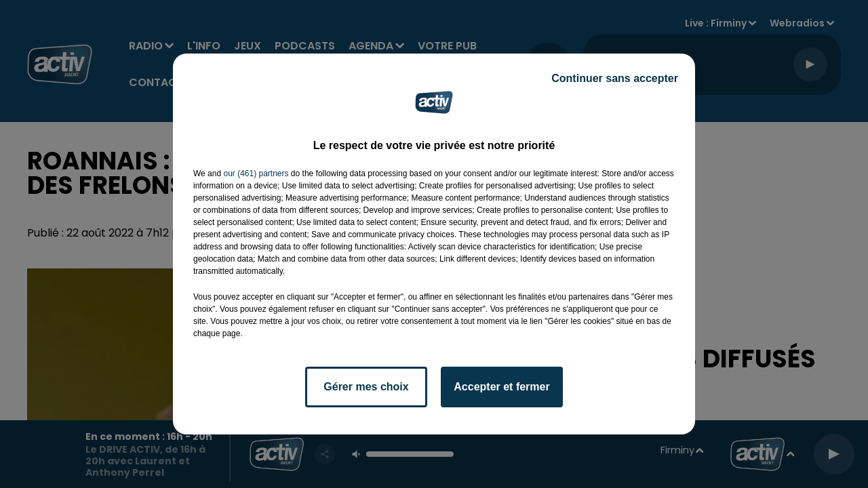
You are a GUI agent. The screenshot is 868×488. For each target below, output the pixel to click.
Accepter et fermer (501, 387)
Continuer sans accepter (615, 78)
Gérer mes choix (366, 387)
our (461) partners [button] (256, 174)
